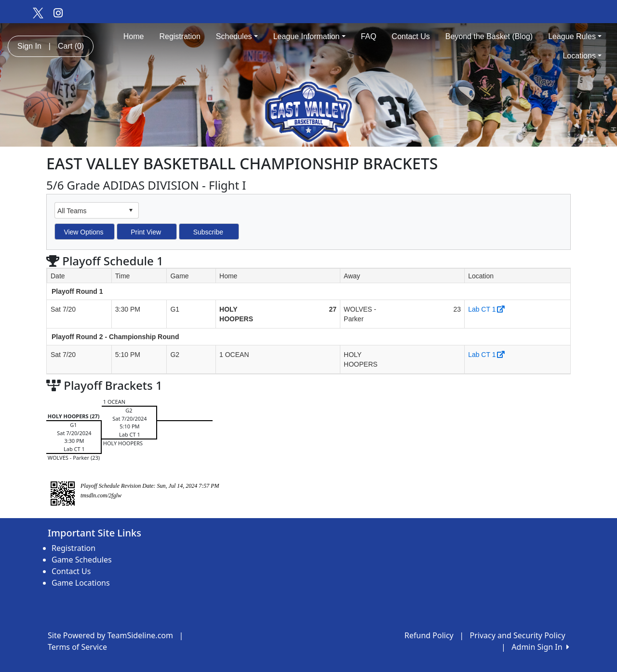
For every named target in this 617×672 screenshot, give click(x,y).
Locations (582, 56)
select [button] (131, 210)
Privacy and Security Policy (518, 635)
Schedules (237, 36)
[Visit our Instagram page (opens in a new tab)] (58, 13)
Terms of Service (77, 647)
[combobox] (89, 211)
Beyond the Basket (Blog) (489, 36)
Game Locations (81, 583)
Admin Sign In (540, 647)
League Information (309, 36)
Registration (180, 36)
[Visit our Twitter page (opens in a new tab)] (38, 13)
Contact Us (411, 36)
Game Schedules (82, 560)
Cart (71, 46)
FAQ (369, 36)
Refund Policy (429, 635)
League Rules (575, 36)
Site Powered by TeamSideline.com (110, 635)
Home (134, 36)
